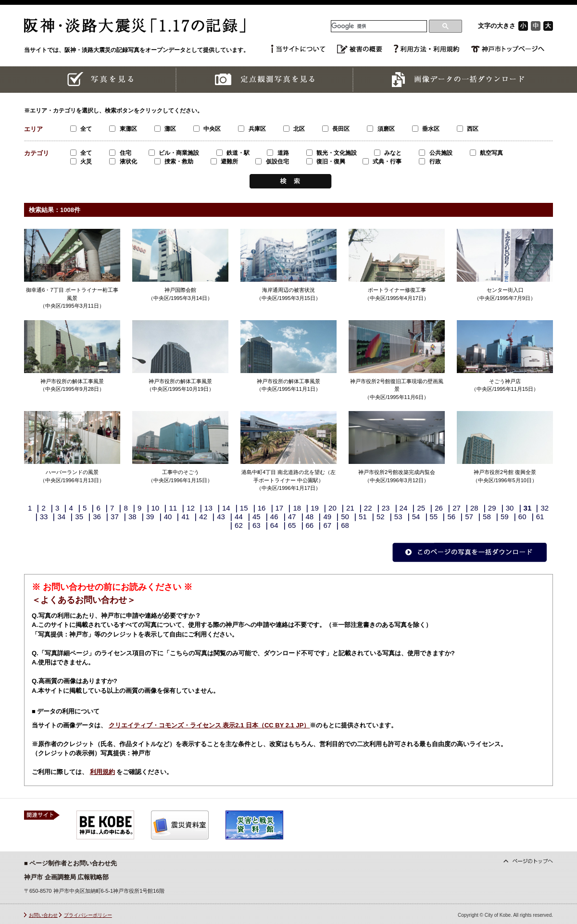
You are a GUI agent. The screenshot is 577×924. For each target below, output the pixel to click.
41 (186, 517)
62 (239, 525)
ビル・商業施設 (174, 153)
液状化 (123, 162)
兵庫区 (252, 129)
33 (44, 517)
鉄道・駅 (233, 153)
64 (274, 525)
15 (244, 508)
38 (132, 517)
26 (439, 508)
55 (434, 517)
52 (381, 517)
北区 (294, 129)
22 (368, 508)
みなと (388, 153)
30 (510, 508)
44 (239, 517)
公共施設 (435, 153)
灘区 (165, 129)
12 (191, 508)
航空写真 (486, 153)
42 (203, 517)
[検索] (379, 26)
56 (451, 517)
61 (540, 517)
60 (522, 517)
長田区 (336, 129)
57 (469, 517)
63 (257, 525)
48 (310, 517)
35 (79, 517)
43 (221, 517)
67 (327, 525)
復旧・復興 (326, 162)
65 (292, 525)
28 (474, 508)
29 (492, 508)
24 (404, 508)
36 (97, 517)
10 (156, 508)
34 (61, 517)
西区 (468, 129)
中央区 (207, 129)
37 (115, 517)
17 (280, 508)
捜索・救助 (174, 162)
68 (345, 525)
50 (345, 517)
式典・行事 (382, 162)
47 (292, 517)
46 (274, 517)
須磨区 (381, 129)
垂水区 (426, 129)
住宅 (120, 153)
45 (257, 517)
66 (310, 525)
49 (327, 517)
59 (505, 517)
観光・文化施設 (332, 153)
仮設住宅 (272, 162)
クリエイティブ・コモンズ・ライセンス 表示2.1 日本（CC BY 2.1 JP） (209, 725)
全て (81, 129)
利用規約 (102, 772)
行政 (430, 162)
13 (208, 508)
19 (315, 508)
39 (150, 517)
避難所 (224, 162)
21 (350, 508)
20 (332, 508)
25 (421, 508)
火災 (81, 162)
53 (398, 517)
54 (416, 517)
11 (173, 508)
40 (168, 517)
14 (226, 508)
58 (487, 517)
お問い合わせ (43, 915)
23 (386, 508)
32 (545, 508)
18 (297, 508)
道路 (278, 153)
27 (457, 508)
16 (262, 508)
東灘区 (123, 129)
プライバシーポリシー (88, 915)
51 (363, 517)
